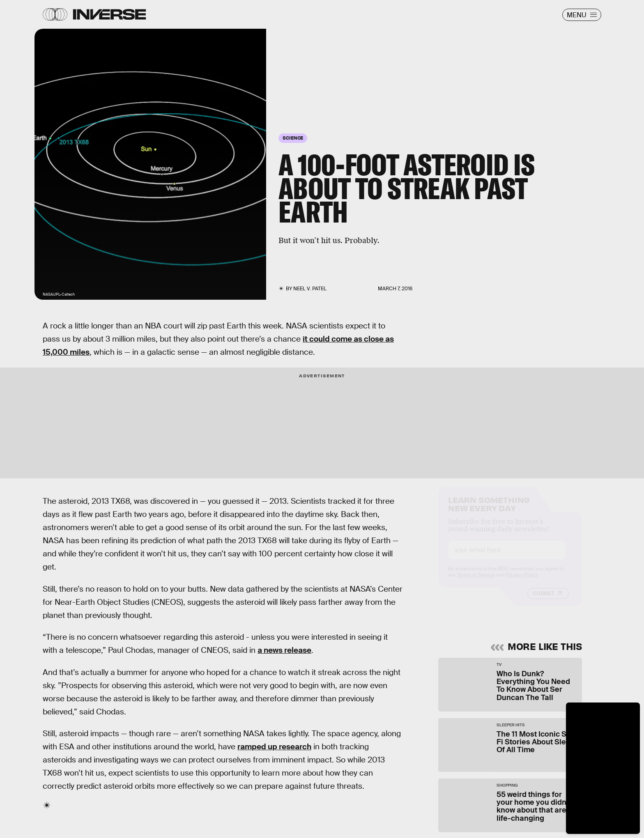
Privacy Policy (522, 582)
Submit (544, 601)
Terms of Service (476, 582)
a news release (284, 650)
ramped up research (274, 747)
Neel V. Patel (310, 289)
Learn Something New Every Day (489, 511)
